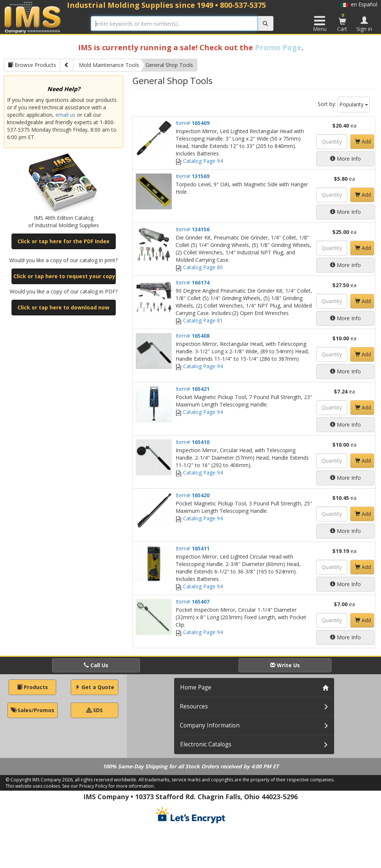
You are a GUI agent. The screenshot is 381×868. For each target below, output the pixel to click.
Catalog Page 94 (199, 161)
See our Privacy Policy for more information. (108, 786)
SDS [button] (95, 710)
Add (363, 142)
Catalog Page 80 (199, 267)
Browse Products (32, 65)
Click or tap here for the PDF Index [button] (63, 241)
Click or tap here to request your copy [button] (64, 276)
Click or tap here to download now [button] (63, 307)
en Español (359, 4)
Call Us (96, 665)
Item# (193, 123)
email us (65, 115)
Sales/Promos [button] (33, 710)
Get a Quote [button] (95, 687)
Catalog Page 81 (199, 320)
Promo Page (278, 47)
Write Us (285, 665)
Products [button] (33, 687)
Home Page (196, 687)
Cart (342, 22)
